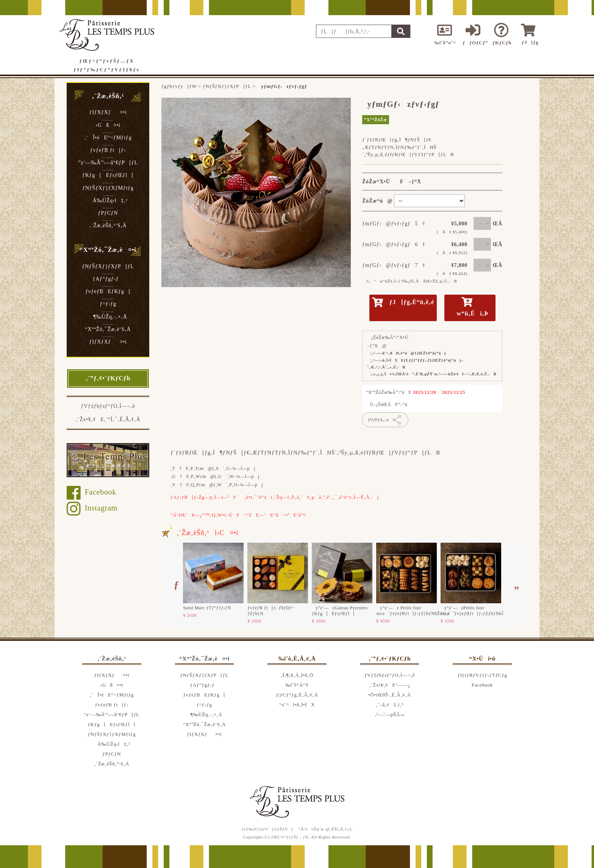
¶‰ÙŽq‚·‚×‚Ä (108, 317)
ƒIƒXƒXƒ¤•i (108, 112)
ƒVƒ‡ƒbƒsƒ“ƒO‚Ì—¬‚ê (108, 406)
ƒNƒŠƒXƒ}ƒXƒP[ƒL (108, 266)
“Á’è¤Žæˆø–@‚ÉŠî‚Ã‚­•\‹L (326, 829)
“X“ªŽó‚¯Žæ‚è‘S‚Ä (108, 329)
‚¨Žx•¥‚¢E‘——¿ (390, 685)
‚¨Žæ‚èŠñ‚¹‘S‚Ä (108, 226)
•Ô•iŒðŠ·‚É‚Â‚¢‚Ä (389, 695)
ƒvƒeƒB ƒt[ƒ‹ (108, 150)
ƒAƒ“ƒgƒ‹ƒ (108, 279)
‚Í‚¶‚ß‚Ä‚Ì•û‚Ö (297, 675)
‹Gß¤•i (108, 125)
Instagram (92, 508)
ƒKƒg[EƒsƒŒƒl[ (108, 175)
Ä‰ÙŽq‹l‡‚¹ (108, 201)
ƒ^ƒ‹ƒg (108, 304)
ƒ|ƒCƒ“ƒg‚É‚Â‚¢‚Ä (297, 695)
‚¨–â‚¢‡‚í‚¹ (390, 705)
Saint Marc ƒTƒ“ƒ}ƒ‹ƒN (207, 608)
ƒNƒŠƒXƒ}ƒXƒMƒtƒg (108, 188)
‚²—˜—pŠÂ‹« (390, 714)
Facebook (91, 492)
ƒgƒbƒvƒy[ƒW (179, 86)
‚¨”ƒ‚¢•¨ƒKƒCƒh (108, 378)
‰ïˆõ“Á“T (297, 685)
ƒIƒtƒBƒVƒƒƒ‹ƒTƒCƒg (482, 675)
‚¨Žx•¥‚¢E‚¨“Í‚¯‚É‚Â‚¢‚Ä (108, 419)
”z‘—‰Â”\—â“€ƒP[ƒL (108, 163)
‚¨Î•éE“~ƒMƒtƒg (108, 138)
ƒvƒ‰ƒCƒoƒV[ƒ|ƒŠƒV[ (267, 829)
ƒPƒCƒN (108, 213)
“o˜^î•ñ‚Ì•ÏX (297, 705)
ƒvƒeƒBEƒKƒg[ (108, 291)
